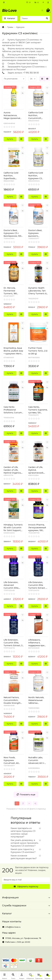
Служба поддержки (26, 905)
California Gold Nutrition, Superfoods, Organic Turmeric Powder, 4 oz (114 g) (13, 176)
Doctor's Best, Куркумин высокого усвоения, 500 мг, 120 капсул (37, 233)
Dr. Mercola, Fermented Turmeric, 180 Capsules (10, 291)
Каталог (26, 913)
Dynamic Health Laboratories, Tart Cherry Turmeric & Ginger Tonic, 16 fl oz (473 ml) (37, 291)
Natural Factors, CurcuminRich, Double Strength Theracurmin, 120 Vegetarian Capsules (12, 700)
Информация (26, 897)
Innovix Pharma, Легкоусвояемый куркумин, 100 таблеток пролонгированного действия (38, 528)
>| (35, 803)
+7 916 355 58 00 (31, 73)
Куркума (20, 27)
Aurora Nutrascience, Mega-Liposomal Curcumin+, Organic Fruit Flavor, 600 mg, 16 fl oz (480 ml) (14, 115)
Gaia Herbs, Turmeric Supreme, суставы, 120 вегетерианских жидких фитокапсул (38, 410)
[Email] (26, 880)
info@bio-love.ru (13, 927)
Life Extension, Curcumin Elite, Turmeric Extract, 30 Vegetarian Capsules (14, 643)
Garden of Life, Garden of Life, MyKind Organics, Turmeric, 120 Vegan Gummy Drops (14, 470)
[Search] (35, 18)
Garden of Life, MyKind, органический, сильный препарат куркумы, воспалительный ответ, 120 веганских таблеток (38, 470)
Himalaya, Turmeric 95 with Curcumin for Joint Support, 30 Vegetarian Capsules (13, 528)
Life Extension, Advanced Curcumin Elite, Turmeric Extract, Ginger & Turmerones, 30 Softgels (12, 585)
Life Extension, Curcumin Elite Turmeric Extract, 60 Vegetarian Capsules (38, 585)
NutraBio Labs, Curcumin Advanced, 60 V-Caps (36, 760)
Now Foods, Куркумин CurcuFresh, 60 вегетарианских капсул (12, 760)
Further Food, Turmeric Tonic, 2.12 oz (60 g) (38, 351)
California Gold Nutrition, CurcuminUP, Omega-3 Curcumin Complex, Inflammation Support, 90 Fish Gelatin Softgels (38, 115)
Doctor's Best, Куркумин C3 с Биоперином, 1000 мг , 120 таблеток (13, 233)
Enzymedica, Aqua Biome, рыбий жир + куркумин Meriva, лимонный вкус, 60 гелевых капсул (13, 351)
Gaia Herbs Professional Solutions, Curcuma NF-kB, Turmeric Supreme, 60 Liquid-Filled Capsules (13, 410)
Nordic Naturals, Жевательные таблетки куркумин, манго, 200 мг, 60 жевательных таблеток (37, 700)
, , (23, 938)
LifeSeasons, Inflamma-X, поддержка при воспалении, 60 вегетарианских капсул (37, 643)
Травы (10, 27)
